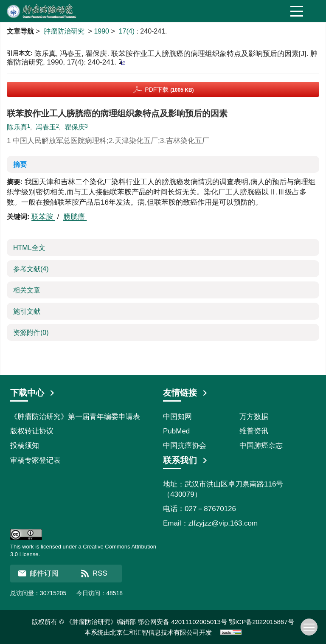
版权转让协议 (32, 431)
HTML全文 (29, 248)
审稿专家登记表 (35, 460)
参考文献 (31, 269)
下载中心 (33, 393)
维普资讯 (254, 431)
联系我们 (185, 460)
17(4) (128, 31)
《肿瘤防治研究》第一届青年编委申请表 (75, 417)
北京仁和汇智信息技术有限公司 (155, 632)
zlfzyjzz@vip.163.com (223, 523)
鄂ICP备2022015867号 (261, 622)
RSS (94, 573)
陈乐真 (17, 127)
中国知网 (177, 417)
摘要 (20, 165)
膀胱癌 (75, 217)
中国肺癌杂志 (261, 446)
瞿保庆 (75, 127)
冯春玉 (46, 127)
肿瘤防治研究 (64, 31)
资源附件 (31, 333)
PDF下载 (169, 90)
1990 (101, 31)
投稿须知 (25, 446)
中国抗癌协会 (185, 446)
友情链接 (185, 393)
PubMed (176, 431)
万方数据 (254, 417)
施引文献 (27, 311)
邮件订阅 (38, 573)
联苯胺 (43, 217)
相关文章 (27, 290)
